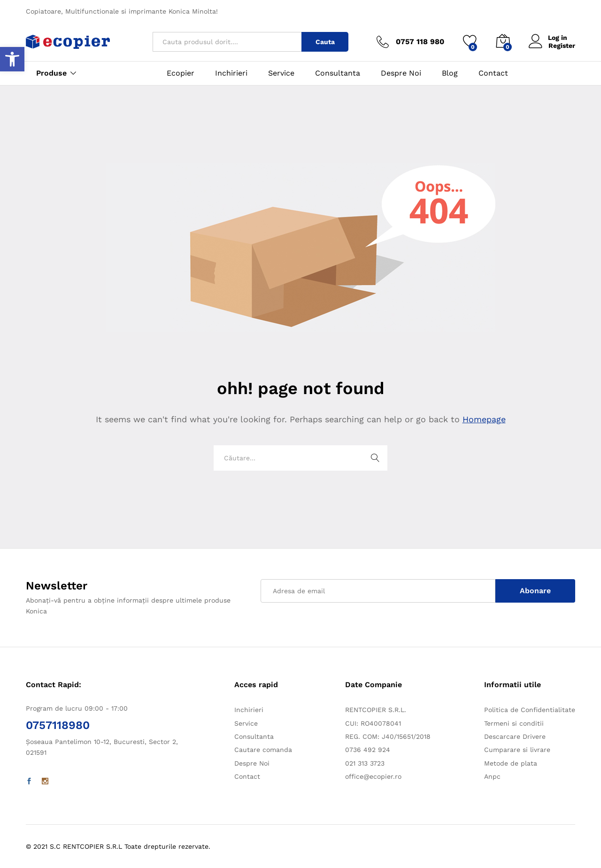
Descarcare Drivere (515, 736)
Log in (548, 38)
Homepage (484, 419)
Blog (450, 73)
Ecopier (181, 73)
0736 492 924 (368, 750)
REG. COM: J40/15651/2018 (388, 736)
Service (281, 73)
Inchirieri (231, 73)
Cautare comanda (263, 750)
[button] (12, 59)
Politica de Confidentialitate (530, 710)
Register (562, 46)
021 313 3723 (365, 763)
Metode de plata (511, 763)
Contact (493, 73)
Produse (51, 73)
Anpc (492, 776)
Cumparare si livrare (517, 750)
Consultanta (338, 73)
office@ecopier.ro (373, 776)
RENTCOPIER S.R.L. (376, 710)
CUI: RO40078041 (373, 723)
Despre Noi (401, 73)
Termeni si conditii (514, 723)
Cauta (325, 42)
